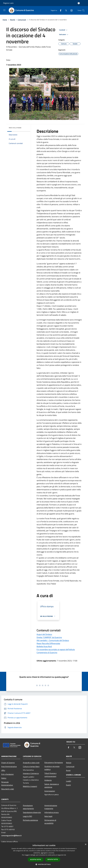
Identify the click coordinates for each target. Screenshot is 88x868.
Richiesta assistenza (30, 820)
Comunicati (22, 20)
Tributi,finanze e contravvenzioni (50, 775)
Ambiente (48, 780)
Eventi (68, 785)
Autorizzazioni (50, 791)
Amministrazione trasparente (51, 807)
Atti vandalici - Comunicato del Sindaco (53, 640)
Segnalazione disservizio (32, 812)
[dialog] (44, 855)
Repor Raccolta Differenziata (48, 643)
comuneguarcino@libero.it (11, 835)
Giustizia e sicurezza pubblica (52, 768)
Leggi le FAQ (27, 816)
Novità (13, 20)
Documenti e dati (8, 789)
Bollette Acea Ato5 (44, 646)
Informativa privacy (52, 812)
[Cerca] (83, 10)
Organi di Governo (8, 763)
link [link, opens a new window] (65, 855)
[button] (44, 864)
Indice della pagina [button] (15, 128)
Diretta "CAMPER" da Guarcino (49, 637)
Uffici (3, 770)
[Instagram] (71, 10)
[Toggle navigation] (4, 10)
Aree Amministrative (9, 766)
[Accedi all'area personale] (79, 3)
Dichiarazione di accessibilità (50, 822)
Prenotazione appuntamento (28, 807)
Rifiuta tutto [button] (53, 859)
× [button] (86, 845)
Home (5, 20)
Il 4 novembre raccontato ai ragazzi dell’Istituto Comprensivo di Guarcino (56, 651)
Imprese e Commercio (31, 773)
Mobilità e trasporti (30, 786)
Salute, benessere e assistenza (52, 786)
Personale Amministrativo (7, 784)
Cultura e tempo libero (31, 766)
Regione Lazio (8, 3)
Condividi (64, 30)
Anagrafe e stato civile (31, 763)
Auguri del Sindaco (44, 634)
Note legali (48, 816)
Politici (4, 778)
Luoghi (69, 781)
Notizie (69, 763)
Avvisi (68, 770)
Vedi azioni (64, 35)
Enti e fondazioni (7, 774)
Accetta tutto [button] (36, 860)
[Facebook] (60, 10)
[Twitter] (65, 10)
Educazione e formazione (54, 762)
